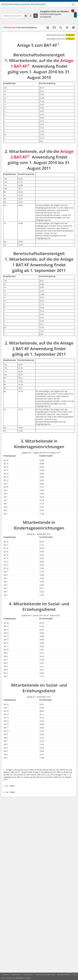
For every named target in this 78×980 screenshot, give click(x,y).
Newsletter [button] (16, 974)
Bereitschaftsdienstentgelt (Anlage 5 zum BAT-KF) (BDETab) (38, 27)
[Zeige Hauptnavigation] (73, 4)
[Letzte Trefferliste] (31, 16)
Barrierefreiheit (64, 974)
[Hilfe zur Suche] (26, 16)
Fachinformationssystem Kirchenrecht (23, 4)
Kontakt (6, 974)
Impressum (28, 974)
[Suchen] (36, 16)
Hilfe (75, 974)
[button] (54, 27)
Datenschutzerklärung (45, 974)
